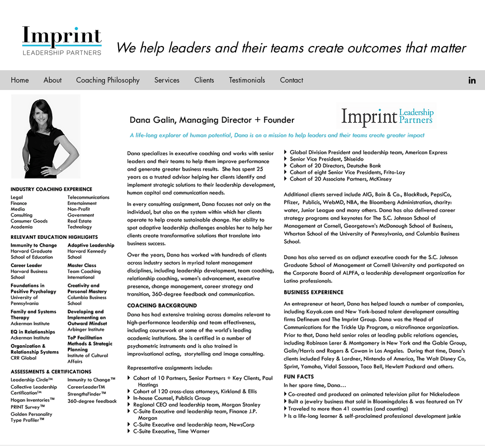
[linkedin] (472, 80)
